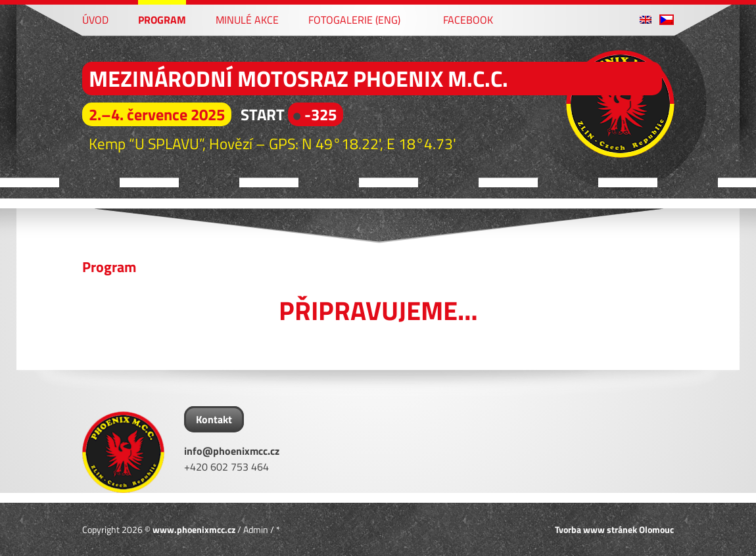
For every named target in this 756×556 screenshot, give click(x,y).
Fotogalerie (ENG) (354, 19)
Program (162, 19)
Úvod (95, 19)
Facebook (461, 19)
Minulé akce (247, 19)
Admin (256, 529)
